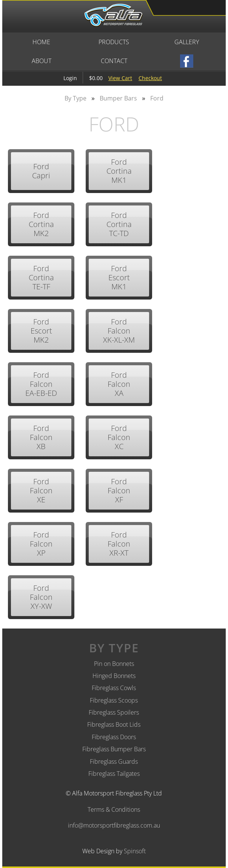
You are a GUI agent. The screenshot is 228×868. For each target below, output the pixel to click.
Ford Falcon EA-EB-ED (41, 384)
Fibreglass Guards (114, 761)
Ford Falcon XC (119, 437)
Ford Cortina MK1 (119, 171)
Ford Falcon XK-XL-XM (119, 331)
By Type (75, 98)
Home (41, 42)
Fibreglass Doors (114, 737)
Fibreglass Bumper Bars (114, 749)
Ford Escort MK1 (119, 277)
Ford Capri (41, 171)
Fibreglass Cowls (114, 688)
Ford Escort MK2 (41, 331)
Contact (114, 61)
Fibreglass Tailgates (114, 774)
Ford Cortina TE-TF (41, 277)
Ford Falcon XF (119, 490)
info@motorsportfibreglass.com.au (114, 825)
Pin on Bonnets (114, 664)
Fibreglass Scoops (114, 700)
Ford (157, 98)
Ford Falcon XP (41, 544)
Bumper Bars (118, 98)
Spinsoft (135, 851)
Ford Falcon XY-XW (41, 597)
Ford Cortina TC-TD (119, 224)
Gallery (187, 42)
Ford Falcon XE (41, 490)
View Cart (120, 78)
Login (70, 78)
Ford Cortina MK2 (41, 224)
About (42, 61)
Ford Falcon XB (41, 437)
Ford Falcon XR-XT (119, 544)
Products (114, 42)
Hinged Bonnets (114, 676)
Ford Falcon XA (119, 384)
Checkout (150, 78)
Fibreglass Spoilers (114, 712)
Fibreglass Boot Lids (114, 724)
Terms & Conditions (114, 809)
